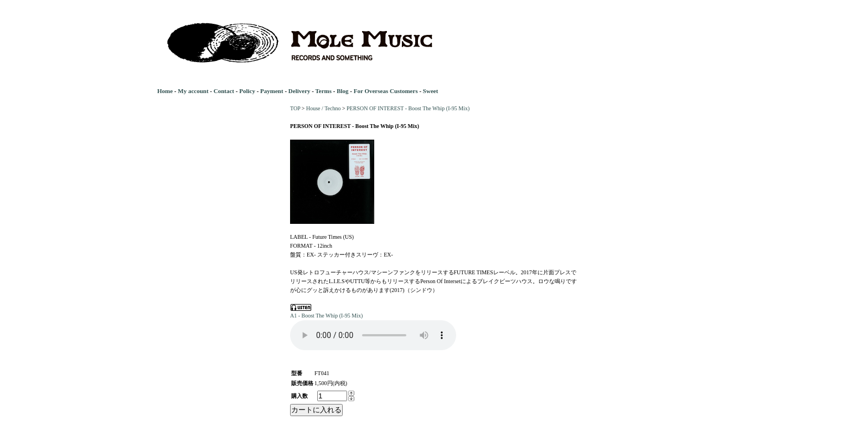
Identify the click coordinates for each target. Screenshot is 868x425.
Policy (247, 91)
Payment (272, 91)
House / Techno (323, 108)
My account (193, 91)
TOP (295, 108)
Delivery (299, 91)
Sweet (431, 91)
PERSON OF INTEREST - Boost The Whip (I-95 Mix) (408, 108)
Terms (323, 91)
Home (165, 91)
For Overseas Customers (386, 91)
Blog (342, 91)
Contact (224, 91)
